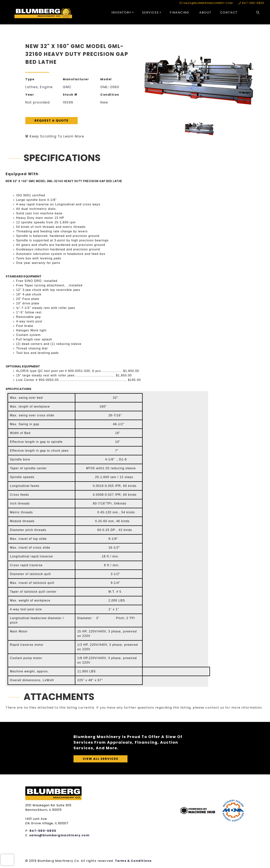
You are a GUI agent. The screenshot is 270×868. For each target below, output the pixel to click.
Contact (229, 12)
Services (150, 12)
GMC (67, 87)
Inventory (121, 12)
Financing (179, 12)
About (205, 12)
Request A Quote (51, 121)
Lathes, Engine (39, 87)
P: (27, 831)
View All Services (100, 759)
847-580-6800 (251, 3)
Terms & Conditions (133, 861)
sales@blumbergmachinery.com (206, 3)
